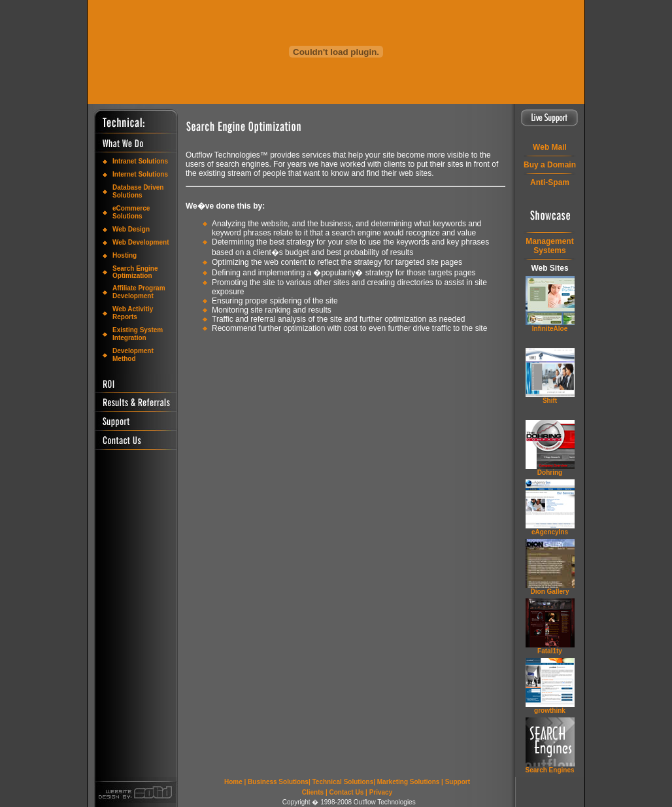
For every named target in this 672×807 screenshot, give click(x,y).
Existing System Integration (138, 334)
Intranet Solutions (140, 161)
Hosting (125, 255)
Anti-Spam (550, 182)
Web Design (131, 229)
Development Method (133, 355)
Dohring (550, 472)
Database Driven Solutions (138, 191)
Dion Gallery (550, 592)
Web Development (141, 242)
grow (550, 711)
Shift (550, 401)
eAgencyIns (550, 532)
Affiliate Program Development (139, 292)
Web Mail (550, 147)
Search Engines (549, 770)
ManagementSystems (549, 246)
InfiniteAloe (550, 329)
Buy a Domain (550, 165)
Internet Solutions (140, 174)
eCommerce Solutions (131, 212)
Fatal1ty (550, 651)
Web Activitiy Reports (133, 313)
